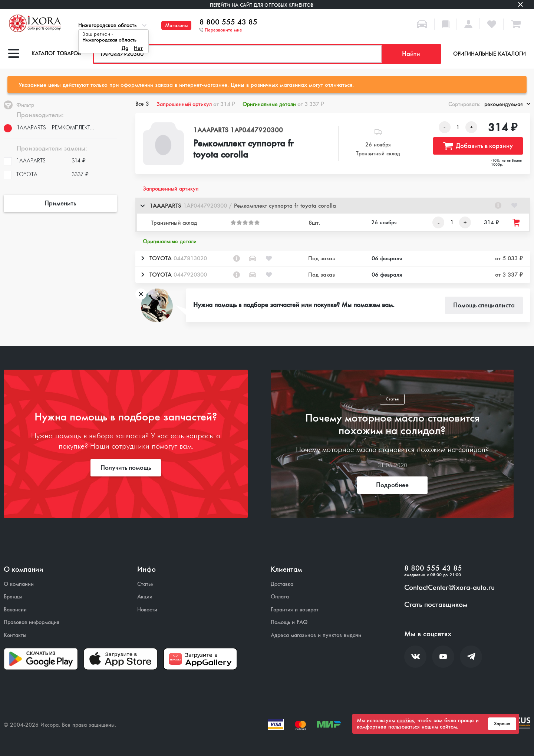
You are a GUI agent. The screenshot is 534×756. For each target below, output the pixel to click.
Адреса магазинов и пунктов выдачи (316, 635)
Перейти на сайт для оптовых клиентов (262, 5)
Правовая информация (32, 622)
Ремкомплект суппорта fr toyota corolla (243, 149)
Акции (145, 597)
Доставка (282, 584)
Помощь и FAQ (289, 622)
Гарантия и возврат (295, 610)
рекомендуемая (507, 104)
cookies (406, 720)
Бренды (13, 597)
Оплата (280, 597)
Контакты (15, 635)
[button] (333, 206)
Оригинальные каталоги (489, 54)
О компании (19, 584)
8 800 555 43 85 (228, 22)
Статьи (145, 584)
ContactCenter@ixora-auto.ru (449, 588)
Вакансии (15, 610)
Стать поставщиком (436, 605)
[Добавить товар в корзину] (517, 223)
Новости (147, 610)
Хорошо (502, 724)
